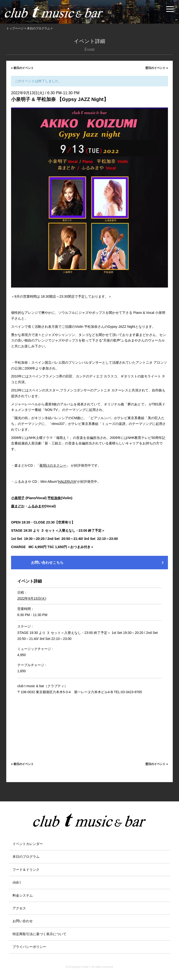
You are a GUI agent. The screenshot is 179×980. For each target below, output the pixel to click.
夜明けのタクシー (53, 465)
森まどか (18, 506)
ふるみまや (36, 506)
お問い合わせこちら (98, 563)
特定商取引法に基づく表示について (39, 934)
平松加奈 (54, 498)
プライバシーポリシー (29, 947)
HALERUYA (67, 482)
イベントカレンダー (28, 844)
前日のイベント (22, 68)
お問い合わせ (23, 921)
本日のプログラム (26, 857)
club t (16, 882)
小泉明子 (18, 498)
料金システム (23, 895)
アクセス (19, 908)
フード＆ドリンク (26, 870)
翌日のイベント (157, 68)
